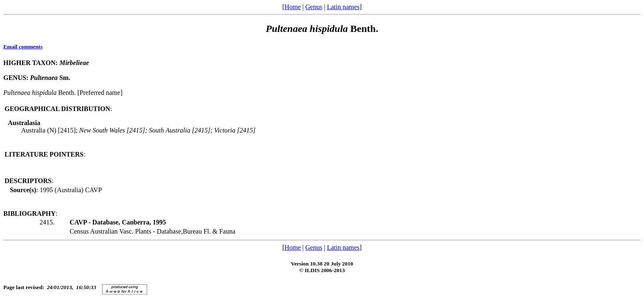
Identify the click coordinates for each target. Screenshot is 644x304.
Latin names (343, 7)
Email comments (23, 47)
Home (292, 7)
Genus (314, 7)
